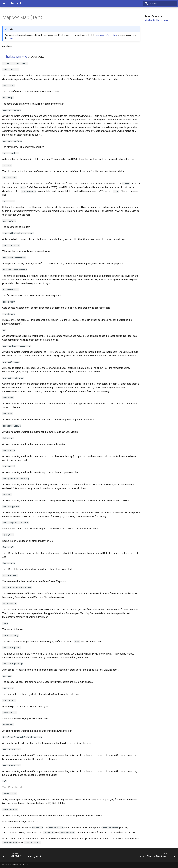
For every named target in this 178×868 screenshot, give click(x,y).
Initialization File (15, 56)
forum (10, 38)
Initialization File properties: (157, 20)
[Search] (160, 4)
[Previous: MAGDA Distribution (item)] (23, 855)
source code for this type (107, 35)
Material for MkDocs (20, 865)
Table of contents (153, 16)
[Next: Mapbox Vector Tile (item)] (155, 855)
